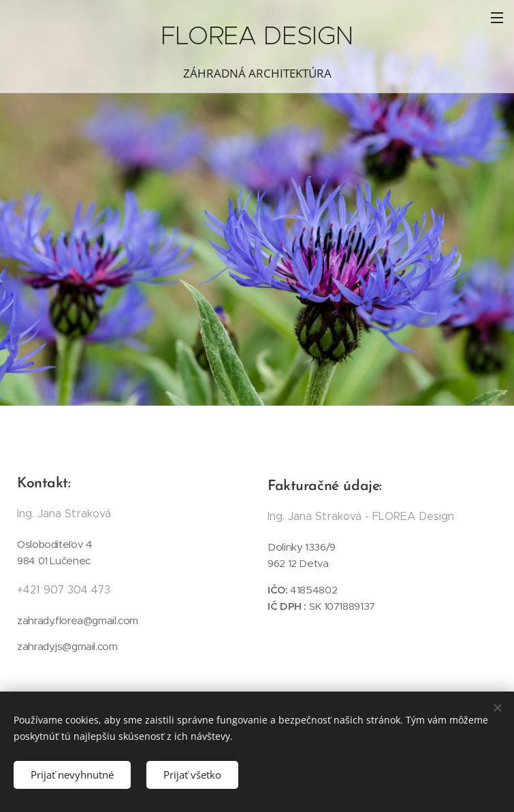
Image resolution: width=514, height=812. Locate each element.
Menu (497, 18)
